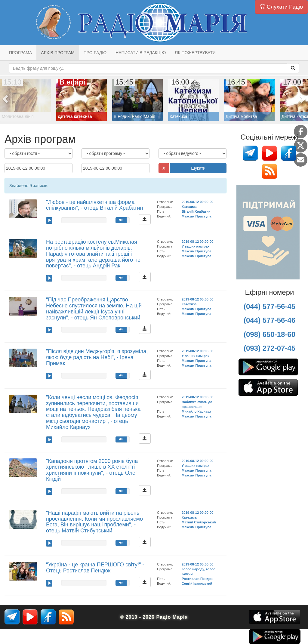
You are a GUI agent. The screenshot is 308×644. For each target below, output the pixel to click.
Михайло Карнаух (196, 411)
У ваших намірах (196, 246)
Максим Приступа (197, 216)
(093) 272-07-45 (269, 348)
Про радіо (95, 53)
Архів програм (58, 53)
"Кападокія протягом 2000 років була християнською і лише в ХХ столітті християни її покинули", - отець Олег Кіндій (92, 470)
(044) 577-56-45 (269, 306)
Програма (20, 53)
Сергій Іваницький (197, 584)
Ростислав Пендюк (197, 579)
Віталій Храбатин (196, 211)
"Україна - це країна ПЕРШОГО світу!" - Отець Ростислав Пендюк (95, 568)
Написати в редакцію (141, 53)
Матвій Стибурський (199, 522)
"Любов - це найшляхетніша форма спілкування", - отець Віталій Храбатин (94, 205)
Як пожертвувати (195, 53)
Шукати (198, 168)
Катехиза (189, 207)
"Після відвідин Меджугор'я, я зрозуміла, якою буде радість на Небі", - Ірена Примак (97, 357)
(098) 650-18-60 (269, 334)
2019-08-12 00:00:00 (197, 202)
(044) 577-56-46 (269, 320)
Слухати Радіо (281, 7)
